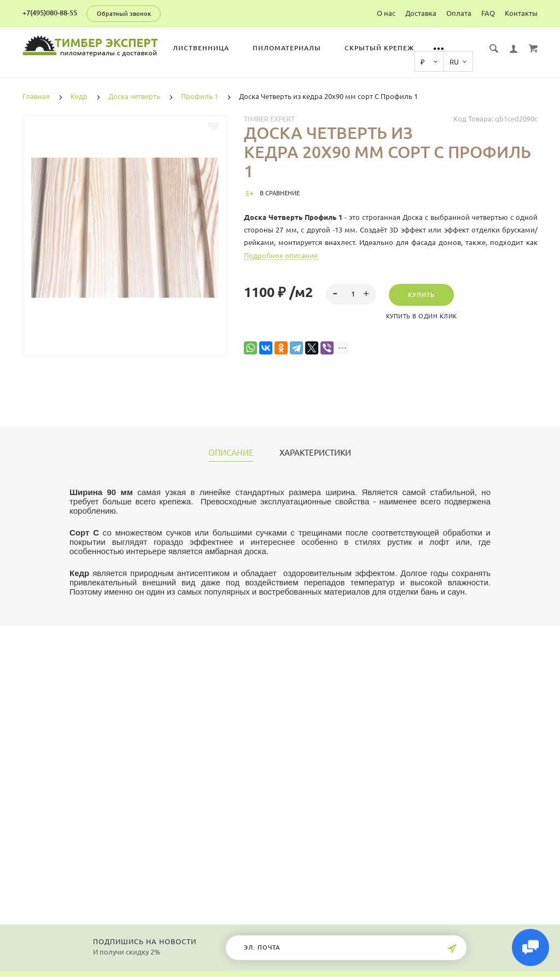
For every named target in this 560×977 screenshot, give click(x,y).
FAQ (488, 13)
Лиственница (202, 48)
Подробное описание (281, 243)
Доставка (421, 13)
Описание (231, 441)
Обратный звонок (124, 14)
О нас (386, 13)
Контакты (521, 13)
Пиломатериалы (288, 48)
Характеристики (315, 441)
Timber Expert (269, 107)
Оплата (459, 13)
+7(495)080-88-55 (50, 13)
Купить (421, 283)
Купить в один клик (422, 304)
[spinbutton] (351, 282)
